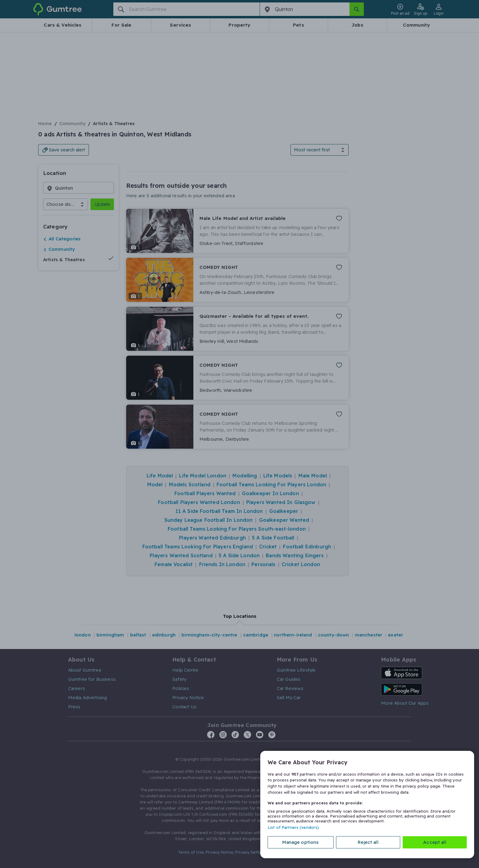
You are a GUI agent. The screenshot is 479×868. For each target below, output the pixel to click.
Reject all (368, 842)
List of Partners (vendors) (293, 827)
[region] (367, 805)
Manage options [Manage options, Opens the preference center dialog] (300, 842)
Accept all (435, 842)
